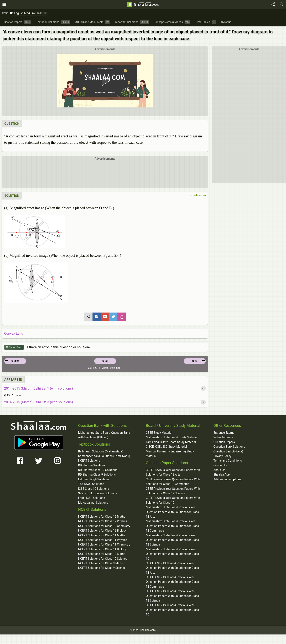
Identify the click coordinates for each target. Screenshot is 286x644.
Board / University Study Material (173, 425)
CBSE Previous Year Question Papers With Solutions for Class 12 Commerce (173, 482)
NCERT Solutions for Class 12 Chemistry (104, 526)
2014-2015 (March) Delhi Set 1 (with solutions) (39, 388)
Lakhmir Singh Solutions (94, 479)
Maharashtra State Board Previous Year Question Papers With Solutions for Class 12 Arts (172, 512)
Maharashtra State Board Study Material (171, 437)
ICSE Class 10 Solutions (94, 489)
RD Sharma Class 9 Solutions (97, 475)
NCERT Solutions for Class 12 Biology (102, 531)
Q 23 (105, 361)
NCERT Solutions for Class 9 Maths (101, 563)
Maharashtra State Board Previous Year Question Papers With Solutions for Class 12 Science (172, 540)
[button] (105, 81)
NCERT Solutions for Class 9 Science (102, 568)
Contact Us (221, 465)
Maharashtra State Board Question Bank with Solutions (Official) (104, 435)
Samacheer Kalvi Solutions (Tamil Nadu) (104, 456)
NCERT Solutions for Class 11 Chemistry (104, 544)
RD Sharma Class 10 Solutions (98, 470)
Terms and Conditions (228, 461)
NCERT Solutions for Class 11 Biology (102, 549)
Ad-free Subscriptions (227, 479)
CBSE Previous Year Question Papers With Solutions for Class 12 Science (173, 491)
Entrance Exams (224, 433)
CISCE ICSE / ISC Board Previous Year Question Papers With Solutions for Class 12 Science (172, 596)
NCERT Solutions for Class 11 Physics (103, 540)
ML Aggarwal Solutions (93, 503)
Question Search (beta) (228, 451)
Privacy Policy (222, 456)
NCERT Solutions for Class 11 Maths (102, 535)
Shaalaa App (222, 475)
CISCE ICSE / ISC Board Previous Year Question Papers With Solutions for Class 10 (172, 610)
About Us (219, 470)
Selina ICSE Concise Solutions (97, 493)
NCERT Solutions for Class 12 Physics (103, 521)
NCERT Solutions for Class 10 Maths (102, 554)
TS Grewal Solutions (91, 484)
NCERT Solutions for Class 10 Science (103, 559)
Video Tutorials (223, 437)
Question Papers (224, 442)
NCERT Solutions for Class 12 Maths (102, 517)
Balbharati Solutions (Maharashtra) (101, 451)
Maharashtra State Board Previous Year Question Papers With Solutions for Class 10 (172, 554)
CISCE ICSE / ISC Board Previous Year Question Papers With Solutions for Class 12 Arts (172, 568)
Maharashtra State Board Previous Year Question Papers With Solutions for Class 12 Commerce (172, 526)
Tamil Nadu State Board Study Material (171, 442)
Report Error (14, 347)
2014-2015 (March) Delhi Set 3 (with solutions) (39, 402)
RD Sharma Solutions (92, 465)
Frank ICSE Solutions (92, 498)
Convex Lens (14, 333)
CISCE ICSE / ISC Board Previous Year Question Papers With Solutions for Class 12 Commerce (172, 582)
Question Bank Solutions (229, 447)
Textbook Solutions (94, 444)
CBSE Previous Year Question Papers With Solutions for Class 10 (173, 500)
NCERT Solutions (89, 461)
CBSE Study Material (159, 433)
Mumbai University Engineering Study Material (170, 454)
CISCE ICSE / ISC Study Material (166, 447)
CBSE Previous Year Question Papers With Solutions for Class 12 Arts (173, 472)
